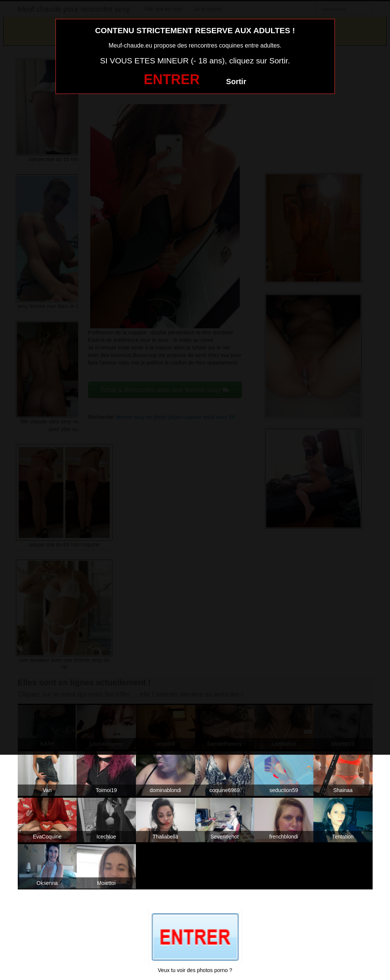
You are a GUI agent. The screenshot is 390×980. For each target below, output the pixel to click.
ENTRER (172, 79)
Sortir (236, 82)
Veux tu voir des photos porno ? (195, 970)
